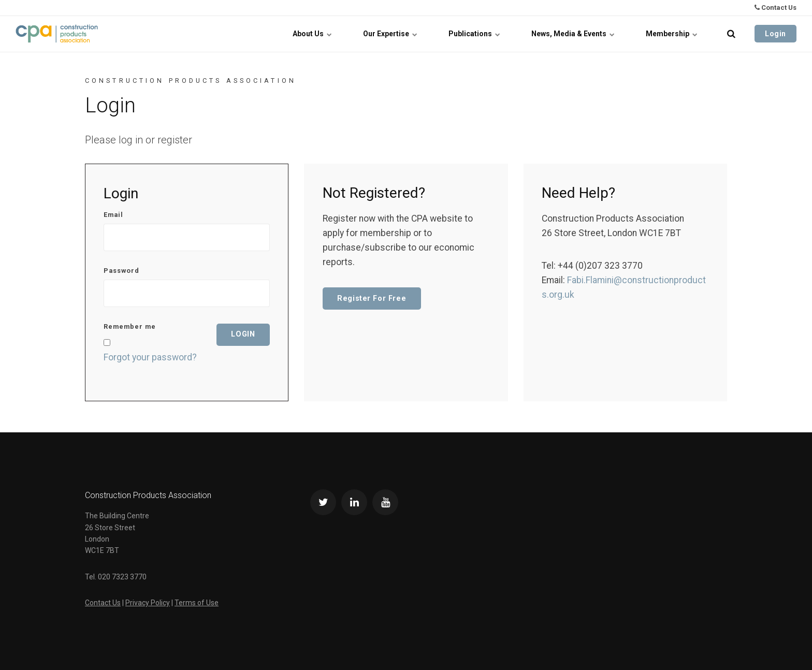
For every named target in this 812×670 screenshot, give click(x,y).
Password (121, 271)
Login (775, 34)
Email (113, 215)
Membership (672, 34)
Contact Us (775, 8)
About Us (312, 34)
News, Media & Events (573, 34)
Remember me (130, 327)
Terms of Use (197, 603)
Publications (474, 34)
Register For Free (372, 298)
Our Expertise (390, 34)
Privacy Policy (148, 603)
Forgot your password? (150, 357)
